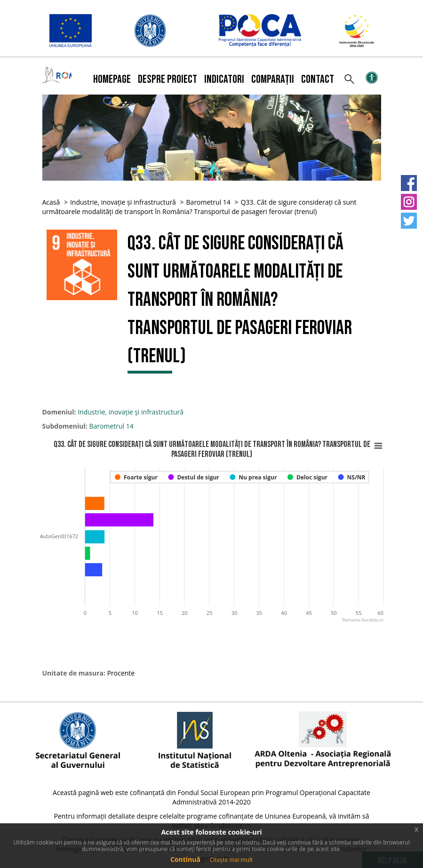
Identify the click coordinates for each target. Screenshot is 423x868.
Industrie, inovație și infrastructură (123, 202)
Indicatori (224, 79)
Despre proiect (168, 79)
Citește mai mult (231, 860)
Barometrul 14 (208, 202)
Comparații (273, 79)
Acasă (51, 202)
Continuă (185, 859)
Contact (318, 79)
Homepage (112, 79)
